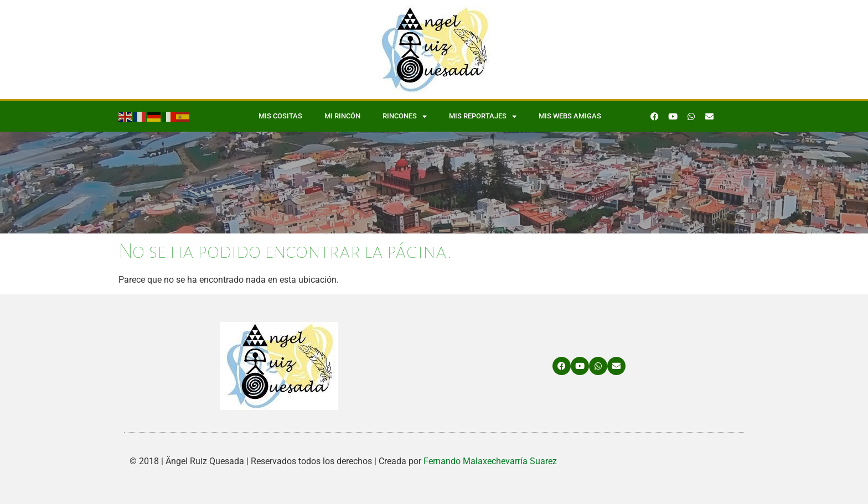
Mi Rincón (342, 116)
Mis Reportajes (483, 116)
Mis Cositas (280, 116)
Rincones (405, 116)
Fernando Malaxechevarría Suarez (490, 461)
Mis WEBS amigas (570, 116)
